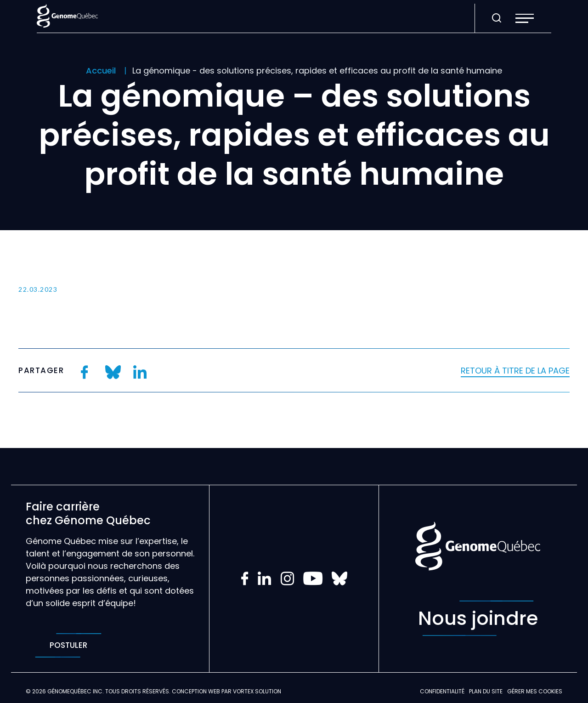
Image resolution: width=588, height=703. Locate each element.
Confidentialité (442, 691)
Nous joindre (478, 618)
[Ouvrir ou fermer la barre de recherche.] (497, 18)
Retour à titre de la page (515, 371)
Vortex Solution (257, 691)
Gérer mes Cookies (535, 691)
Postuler (68, 645)
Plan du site (486, 691)
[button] (525, 18)
